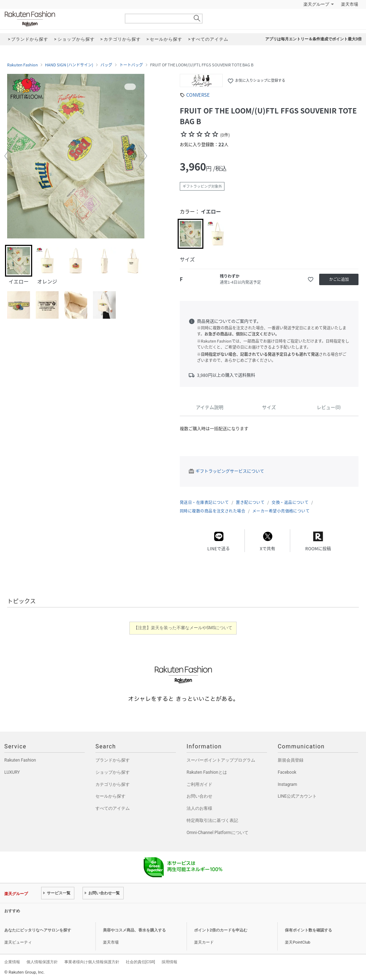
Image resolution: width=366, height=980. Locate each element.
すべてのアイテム (113, 808)
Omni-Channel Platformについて (217, 833)
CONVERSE (198, 95)
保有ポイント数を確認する (308, 930)
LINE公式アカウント (297, 796)
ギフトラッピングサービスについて (230, 471)
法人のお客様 (199, 808)
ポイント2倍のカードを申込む (221, 930)
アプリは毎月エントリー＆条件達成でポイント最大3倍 (313, 39)
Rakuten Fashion (60, 19)
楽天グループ (316, 4)
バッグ (106, 65)
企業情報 (12, 962)
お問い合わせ (199, 796)
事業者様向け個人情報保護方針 (92, 962)
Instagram (287, 784)
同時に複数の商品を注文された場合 (212, 511)
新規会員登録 (291, 760)
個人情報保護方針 (42, 962)
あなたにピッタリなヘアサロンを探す (38, 930)
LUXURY (12, 772)
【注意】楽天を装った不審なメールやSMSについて (183, 628)
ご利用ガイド (199, 784)
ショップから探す (113, 772)
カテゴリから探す (113, 784)
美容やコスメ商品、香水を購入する (134, 930)
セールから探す (110, 796)
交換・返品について (290, 502)
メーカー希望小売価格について (281, 511)
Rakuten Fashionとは (207, 772)
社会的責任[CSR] (140, 962)
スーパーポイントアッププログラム (221, 760)
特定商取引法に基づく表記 (212, 820)
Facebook (287, 772)
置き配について (250, 502)
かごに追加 (339, 279)
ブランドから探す (113, 760)
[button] (9, 156)
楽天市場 (350, 4)
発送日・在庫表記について (204, 502)
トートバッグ (131, 65)
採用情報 (169, 962)
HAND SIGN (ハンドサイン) (69, 65)
